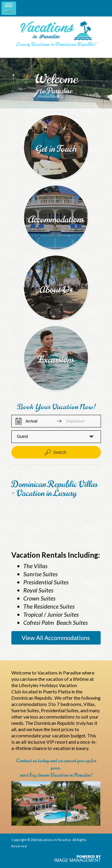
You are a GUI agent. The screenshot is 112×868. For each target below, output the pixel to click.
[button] (56, 437)
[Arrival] (39, 421)
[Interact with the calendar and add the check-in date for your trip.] (19, 421)
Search (55, 452)
